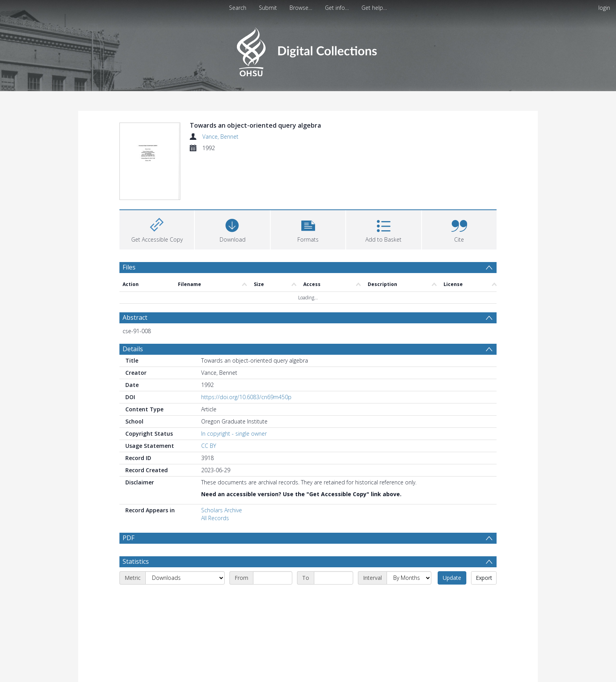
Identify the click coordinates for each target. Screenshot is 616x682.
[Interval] (409, 533)
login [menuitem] (604, 8)
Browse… (301, 8)
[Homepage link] (308, 50)
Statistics (136, 516)
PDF (128, 493)
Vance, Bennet (220, 137)
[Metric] (185, 533)
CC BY (209, 401)
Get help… (374, 8)
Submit (268, 8)
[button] (308, 183)
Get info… (337, 8)
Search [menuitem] (238, 8)
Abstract (135, 272)
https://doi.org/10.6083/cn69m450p (246, 352)
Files (129, 222)
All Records (215, 473)
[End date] (334, 533)
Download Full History (465, 675)
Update (452, 533)
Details (133, 304)
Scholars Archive (222, 465)
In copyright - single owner (234, 388)
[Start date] (273, 533)
